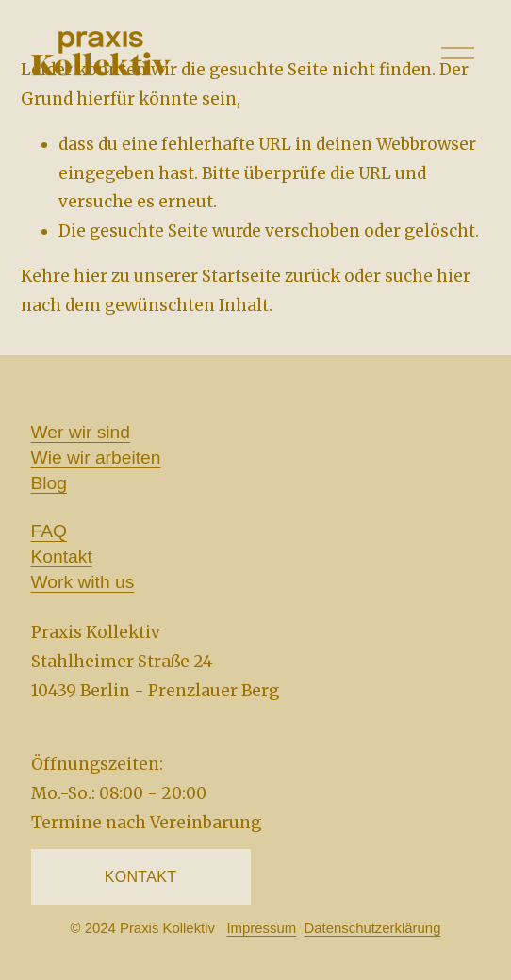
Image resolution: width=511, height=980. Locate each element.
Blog (49, 483)
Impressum (261, 930)
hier (91, 276)
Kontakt (62, 556)
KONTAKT (141, 877)
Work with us (83, 582)
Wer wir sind (81, 432)
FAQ (49, 531)
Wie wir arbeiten (96, 457)
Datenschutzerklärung (372, 930)
